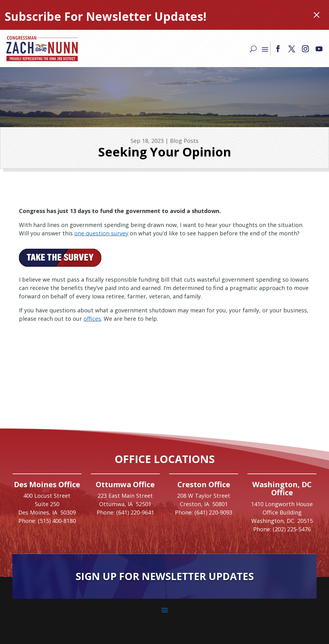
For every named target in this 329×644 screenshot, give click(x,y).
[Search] (253, 48)
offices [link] (92, 319)
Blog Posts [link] (184, 141)
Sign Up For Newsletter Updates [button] (165, 576)
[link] (42, 48)
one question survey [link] (101, 233)
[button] (278, 49)
